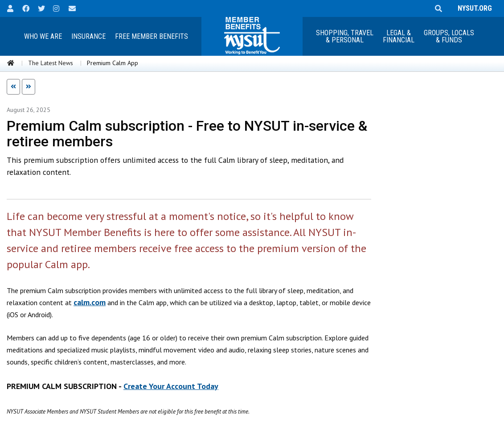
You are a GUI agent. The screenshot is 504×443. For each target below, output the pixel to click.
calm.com (90, 302)
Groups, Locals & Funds (449, 36)
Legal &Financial (399, 36)
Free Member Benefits (152, 36)
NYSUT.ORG (473, 8)
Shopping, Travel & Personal (345, 36)
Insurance (88, 36)
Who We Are (43, 36)
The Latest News (51, 63)
